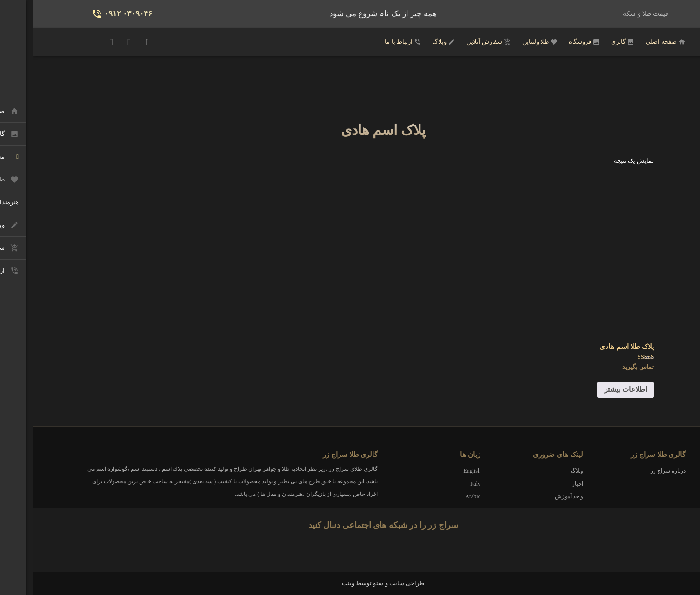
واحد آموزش (536, 496)
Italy (442, 484)
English (439, 471)
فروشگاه (551, 42)
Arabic (440, 496)
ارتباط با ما (370, 42)
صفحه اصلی (632, 42)
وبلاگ (411, 42)
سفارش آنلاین (456, 42)
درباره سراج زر (635, 471)
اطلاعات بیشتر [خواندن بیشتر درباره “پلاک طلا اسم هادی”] (593, 389)
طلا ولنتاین (507, 42)
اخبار (545, 484)
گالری (590, 42)
